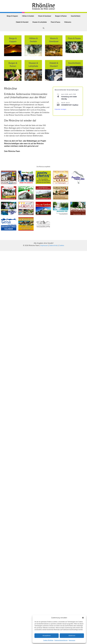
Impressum (72, 640)
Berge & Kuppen (12, 16)
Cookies (61, 245)
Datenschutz (53, 245)
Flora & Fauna (55, 22)
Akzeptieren (47, 636)
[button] (83, 618)
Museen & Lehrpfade (40, 22)
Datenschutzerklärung (61, 640)
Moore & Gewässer (45, 16)
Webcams (68, 22)
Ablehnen (72, 636)
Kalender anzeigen (60, 109)
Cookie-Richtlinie (48, 640)
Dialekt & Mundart (22, 22)
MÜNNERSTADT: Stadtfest (70, 105)
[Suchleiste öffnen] (44, 28)
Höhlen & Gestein (28, 16)
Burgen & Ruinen (61, 16)
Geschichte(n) (76, 16)
